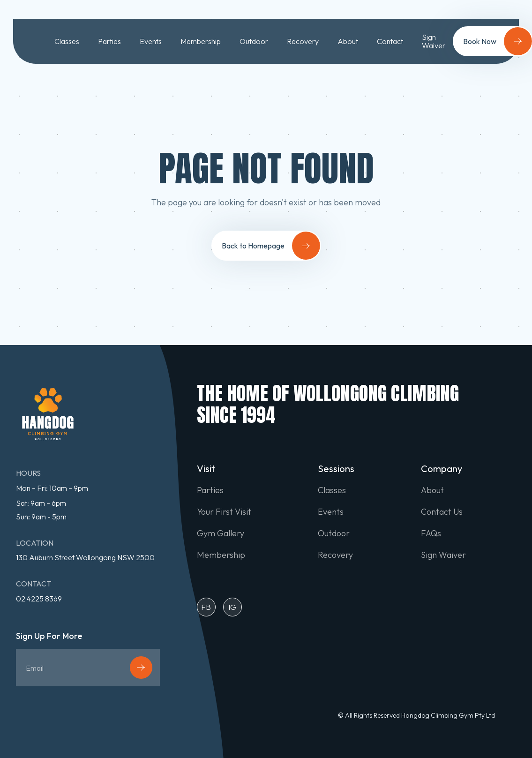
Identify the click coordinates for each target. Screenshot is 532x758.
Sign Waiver (434, 41)
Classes (67, 41)
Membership (201, 41)
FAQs (431, 533)
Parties (109, 41)
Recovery (303, 41)
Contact (390, 41)
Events (151, 41)
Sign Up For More (49, 636)
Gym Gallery (221, 533)
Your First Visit (224, 512)
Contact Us (442, 512)
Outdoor (254, 41)
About (348, 41)
